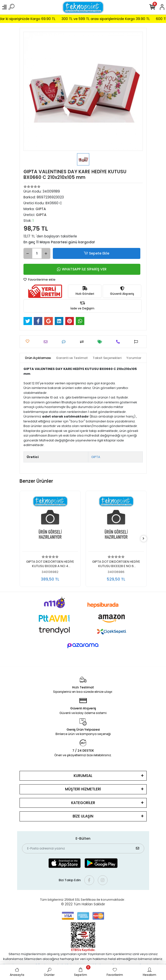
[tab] (38, 358)
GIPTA (96, 457)
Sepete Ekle (96, 253)
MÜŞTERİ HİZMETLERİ (83, 789)
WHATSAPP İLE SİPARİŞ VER (82, 269)
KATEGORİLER (83, 803)
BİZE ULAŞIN (83, 816)
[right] (144, 539)
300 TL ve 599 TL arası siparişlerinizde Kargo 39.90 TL (115, 19)
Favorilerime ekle (39, 280)
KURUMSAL (83, 776)
